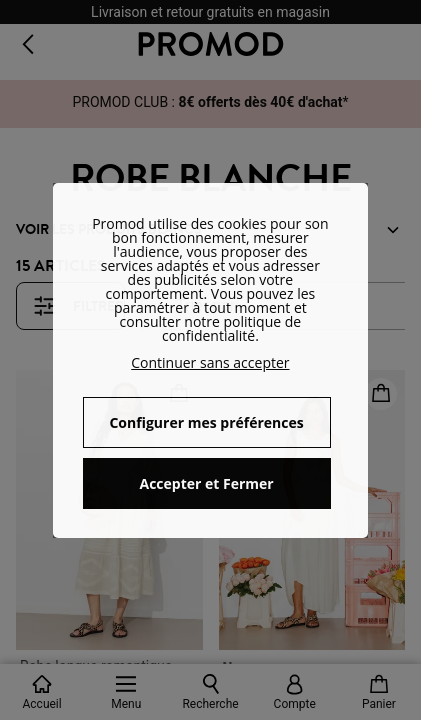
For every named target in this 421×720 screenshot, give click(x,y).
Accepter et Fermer (206, 483)
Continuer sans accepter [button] (210, 362)
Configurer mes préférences (206, 422)
